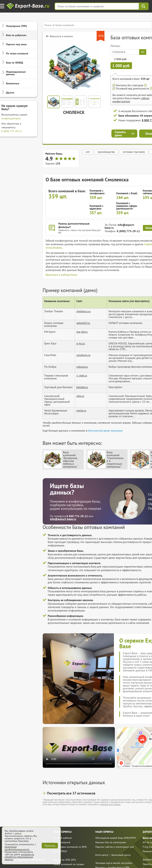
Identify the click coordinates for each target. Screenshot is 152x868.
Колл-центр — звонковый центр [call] (113, 855)
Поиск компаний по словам (69, 864)
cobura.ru (82, 367)
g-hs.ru (81, 343)
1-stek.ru (82, 375)
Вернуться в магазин (61, 36)
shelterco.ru (84, 311)
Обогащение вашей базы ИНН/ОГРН (116, 838)
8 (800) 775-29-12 (12, 131)
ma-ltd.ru (82, 332)
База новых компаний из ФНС (70, 847)
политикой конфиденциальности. (17, 848)
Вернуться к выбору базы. (62, 275)
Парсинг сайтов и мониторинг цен (115, 847)
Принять (50, 846)
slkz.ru (80, 396)
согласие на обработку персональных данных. (19, 857)
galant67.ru (83, 323)
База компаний (62, 842)
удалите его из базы (110, 804)
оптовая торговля (134, 152)
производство (106, 152)
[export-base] (28, 6)
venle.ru (81, 410)
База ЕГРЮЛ (60, 851)
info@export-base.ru (120, 226)
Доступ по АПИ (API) (65, 860)
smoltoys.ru (83, 355)
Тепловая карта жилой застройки (114, 863)
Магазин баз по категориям (111, 842)
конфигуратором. (11, 118)
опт (88, 152)
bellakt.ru (82, 387)
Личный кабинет (63, 838)
